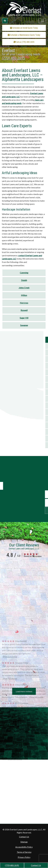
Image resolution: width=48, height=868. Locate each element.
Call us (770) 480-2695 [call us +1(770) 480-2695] (24, 42)
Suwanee (24, 325)
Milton (24, 295)
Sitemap (24, 842)
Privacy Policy (24, 857)
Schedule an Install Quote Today (24, 28)
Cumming (24, 273)
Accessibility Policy (24, 847)
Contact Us (36, 865)
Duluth (24, 280)
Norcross (24, 303)
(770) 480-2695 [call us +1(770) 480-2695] (12, 865)
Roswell (24, 310)
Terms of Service (24, 852)
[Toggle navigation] (42, 21)
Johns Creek (24, 288)
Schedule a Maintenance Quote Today (24, 35)
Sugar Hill (24, 318)
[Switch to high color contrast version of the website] (5, 21)
